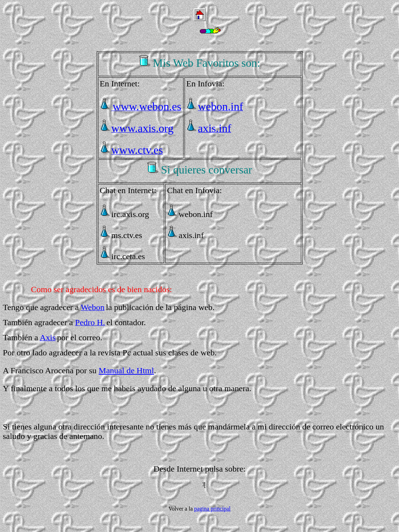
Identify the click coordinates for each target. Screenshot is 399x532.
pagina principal (212, 509)
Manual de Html (126, 370)
